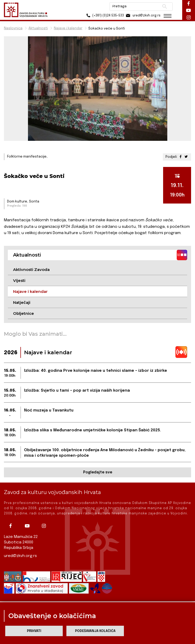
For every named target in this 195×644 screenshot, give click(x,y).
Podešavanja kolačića (95, 631)
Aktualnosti (38, 28)
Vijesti (19, 280)
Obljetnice (24, 313)
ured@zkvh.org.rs (20, 556)
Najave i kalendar (68, 28)
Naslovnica (13, 28)
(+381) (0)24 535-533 (104, 16)
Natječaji (22, 302)
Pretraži (164, 7)
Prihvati (34, 631)
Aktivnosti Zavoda (31, 269)
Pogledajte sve (98, 472)
